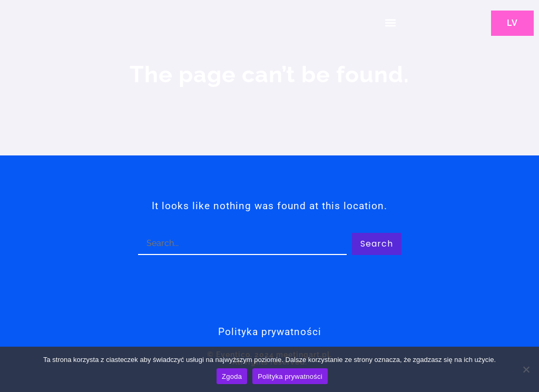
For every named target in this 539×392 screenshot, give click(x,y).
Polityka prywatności (290, 376)
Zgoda (232, 376)
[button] (390, 22)
